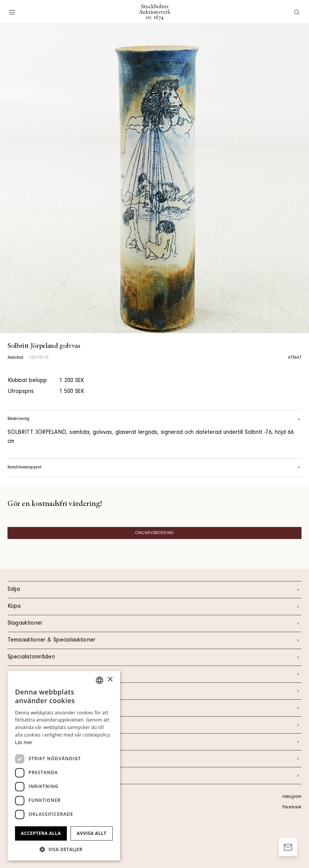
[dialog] (64, 766)
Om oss (154, 708)
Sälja (154, 590)
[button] (64, 849)
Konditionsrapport (154, 468)
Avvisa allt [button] (91, 833)
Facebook (292, 808)
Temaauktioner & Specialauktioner (154, 640)
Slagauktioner (154, 623)
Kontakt (154, 691)
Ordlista (154, 759)
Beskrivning (154, 419)
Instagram (292, 797)
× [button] (110, 680)
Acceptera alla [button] (41, 833)
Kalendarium (154, 674)
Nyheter (154, 725)
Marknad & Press (154, 742)
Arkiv (154, 776)
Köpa (154, 607)
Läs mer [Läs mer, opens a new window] (24, 742)
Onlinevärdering (154, 533)
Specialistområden (154, 657)
